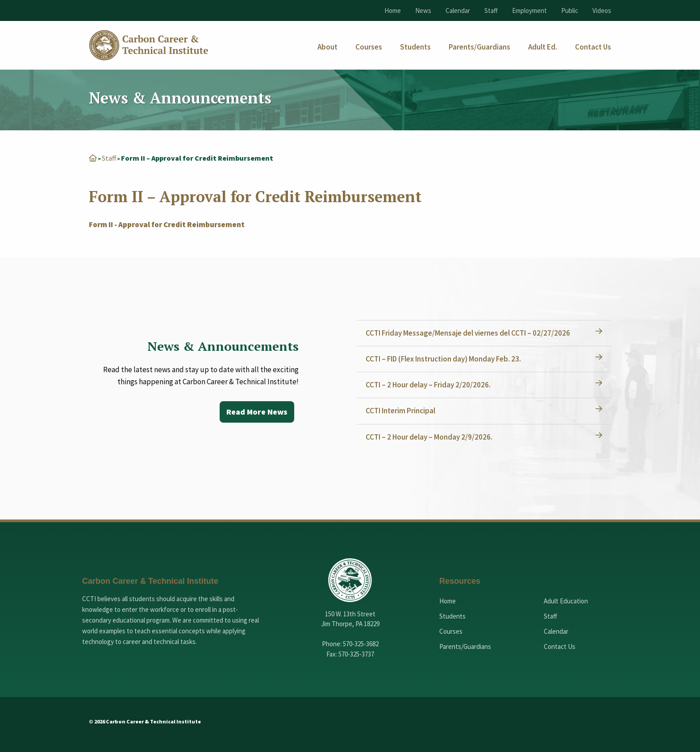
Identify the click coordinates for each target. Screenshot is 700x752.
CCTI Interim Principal (400, 411)
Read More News (257, 412)
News (423, 10)
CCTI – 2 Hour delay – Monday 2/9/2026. (429, 437)
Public (570, 10)
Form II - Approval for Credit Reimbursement (167, 224)
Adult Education (566, 601)
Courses (451, 631)
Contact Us (560, 646)
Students (452, 616)
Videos (602, 10)
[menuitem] (327, 47)
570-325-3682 (361, 644)
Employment (529, 10)
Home (393, 10)
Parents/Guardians (465, 646)
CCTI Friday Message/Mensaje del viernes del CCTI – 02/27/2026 (468, 333)
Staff (491, 10)
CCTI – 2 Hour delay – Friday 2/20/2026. (428, 385)
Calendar (458, 10)
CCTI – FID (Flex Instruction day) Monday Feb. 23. (443, 359)
